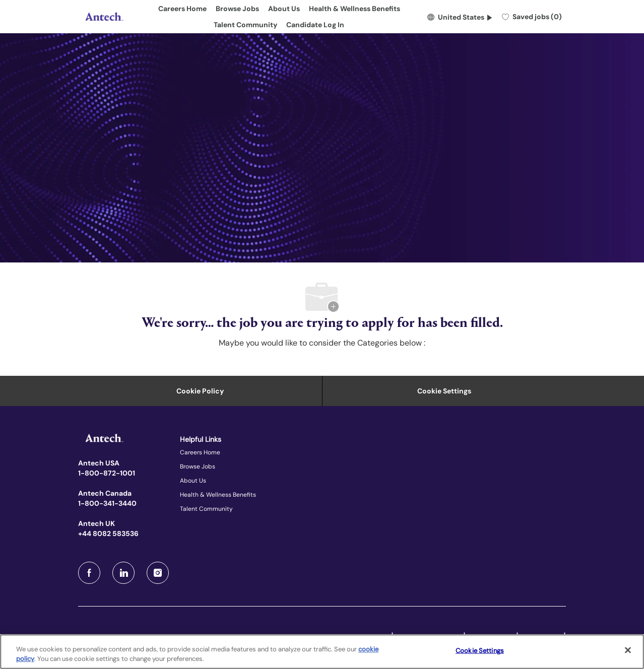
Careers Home (182, 9)
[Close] (628, 650)
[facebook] (89, 573)
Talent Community (245, 25)
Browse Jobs (237, 9)
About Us (284, 9)
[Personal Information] (200, 391)
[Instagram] (158, 573)
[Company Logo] (103, 17)
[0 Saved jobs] (532, 17)
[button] (460, 16)
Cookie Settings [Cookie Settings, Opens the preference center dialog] (480, 651)
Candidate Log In (315, 25)
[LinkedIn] (123, 573)
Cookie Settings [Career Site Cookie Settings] (444, 391)
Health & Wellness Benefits (355, 9)
